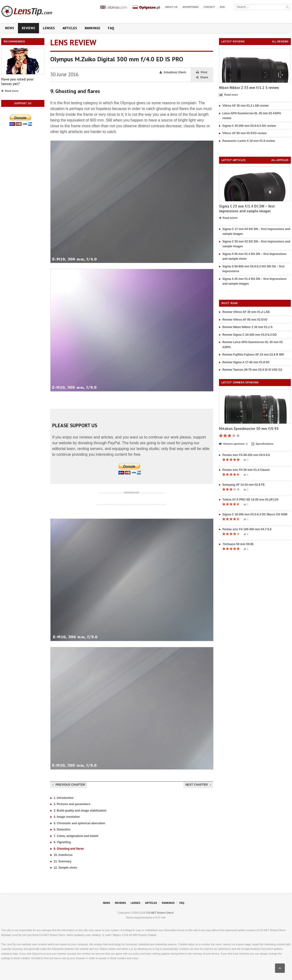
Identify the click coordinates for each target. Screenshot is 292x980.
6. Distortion (62, 830)
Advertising (191, 7)
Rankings (93, 28)
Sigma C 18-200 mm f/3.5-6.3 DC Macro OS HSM (255, 514)
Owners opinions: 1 (233, 444)
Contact (209, 7)
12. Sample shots (65, 868)
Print (202, 72)
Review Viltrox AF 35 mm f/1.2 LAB (246, 312)
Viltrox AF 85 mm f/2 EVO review (244, 133)
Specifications (263, 444)
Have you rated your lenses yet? (17, 82)
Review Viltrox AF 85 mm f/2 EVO (245, 320)
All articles (280, 160)
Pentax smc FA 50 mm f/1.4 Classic (246, 470)
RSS (222, 7)
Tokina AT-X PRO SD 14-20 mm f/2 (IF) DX (250, 500)
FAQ (111, 28)
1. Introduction (64, 798)
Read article (228, 218)
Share (202, 78)
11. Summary (63, 861)
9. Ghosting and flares (69, 849)
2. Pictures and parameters (72, 804)
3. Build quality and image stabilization (80, 811)
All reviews (280, 42)
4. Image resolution (67, 817)
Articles (70, 28)
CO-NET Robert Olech (160, 913)
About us (171, 7)
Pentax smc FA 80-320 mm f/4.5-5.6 (246, 455)
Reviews (28, 28)
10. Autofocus (63, 855)
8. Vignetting (62, 842)
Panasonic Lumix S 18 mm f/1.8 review (249, 141)
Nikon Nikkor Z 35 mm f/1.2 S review (249, 88)
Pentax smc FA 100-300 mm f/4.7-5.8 (247, 529)
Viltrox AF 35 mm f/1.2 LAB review (245, 106)
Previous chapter (69, 785)
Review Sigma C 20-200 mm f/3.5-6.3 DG (250, 335)
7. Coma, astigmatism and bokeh (76, 836)
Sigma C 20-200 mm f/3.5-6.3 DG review (249, 126)
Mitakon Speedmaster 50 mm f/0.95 (249, 429)
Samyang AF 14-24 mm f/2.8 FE (244, 485)
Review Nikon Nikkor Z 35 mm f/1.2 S (247, 327)
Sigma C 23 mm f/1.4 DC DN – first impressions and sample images (247, 209)
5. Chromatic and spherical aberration (79, 823)
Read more (10, 91)
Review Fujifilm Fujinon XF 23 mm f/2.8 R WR (253, 355)
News (10, 28)
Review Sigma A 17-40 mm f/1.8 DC (246, 362)
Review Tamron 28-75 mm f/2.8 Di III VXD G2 (252, 370)
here (38, 958)
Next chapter (198, 785)
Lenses (49, 28)
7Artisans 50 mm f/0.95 (238, 544)
